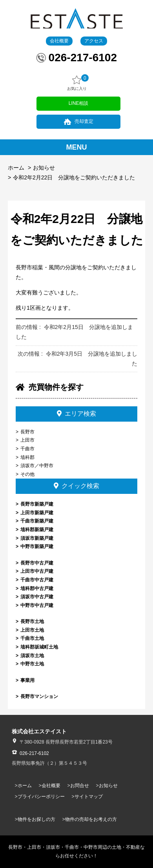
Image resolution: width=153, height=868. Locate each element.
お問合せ (80, 786)
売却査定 (84, 121)
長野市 (27, 432)
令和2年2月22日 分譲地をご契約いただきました (74, 177)
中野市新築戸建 (37, 546)
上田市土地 (32, 630)
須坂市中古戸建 (37, 597)
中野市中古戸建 (37, 605)
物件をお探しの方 (36, 819)
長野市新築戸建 (37, 504)
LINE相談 (79, 103)
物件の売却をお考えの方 (91, 819)
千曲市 (27, 449)
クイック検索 (76, 486)
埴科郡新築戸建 (37, 530)
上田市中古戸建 (37, 571)
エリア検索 (76, 414)
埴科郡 (27, 457)
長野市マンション (39, 696)
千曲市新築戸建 (37, 521)
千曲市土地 (32, 638)
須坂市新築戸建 (37, 538)
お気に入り (77, 83)
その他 (27, 474)
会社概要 (59, 41)
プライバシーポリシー (41, 797)
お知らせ (44, 168)
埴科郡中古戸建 (37, 588)
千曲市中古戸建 (37, 580)
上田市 (27, 440)
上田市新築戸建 (37, 513)
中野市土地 (32, 664)
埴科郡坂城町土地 (39, 647)
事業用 (27, 680)
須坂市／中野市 (37, 466)
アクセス (94, 41)
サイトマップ (89, 797)
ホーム (16, 168)
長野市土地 (32, 621)
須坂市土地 (32, 656)
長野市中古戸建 (37, 563)
